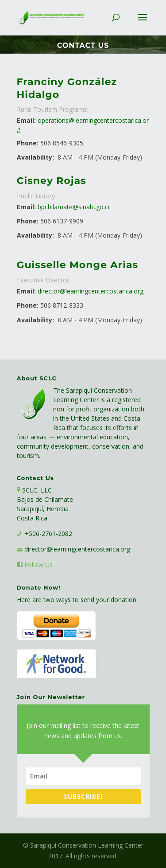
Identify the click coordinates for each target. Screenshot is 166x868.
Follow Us (39, 565)
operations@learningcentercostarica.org (83, 124)
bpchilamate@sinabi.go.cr (74, 207)
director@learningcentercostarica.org (91, 291)
